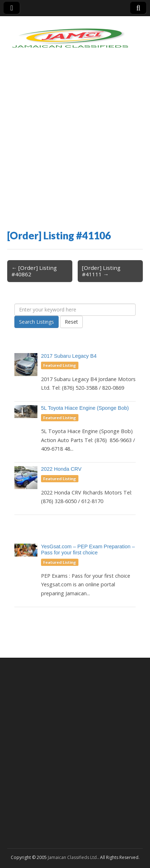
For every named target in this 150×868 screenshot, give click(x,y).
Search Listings (37, 322)
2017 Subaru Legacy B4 (69, 356)
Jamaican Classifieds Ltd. (73, 857)
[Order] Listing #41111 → (101, 271)
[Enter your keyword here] (75, 310)
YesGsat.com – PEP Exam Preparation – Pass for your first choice (88, 550)
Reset (71, 322)
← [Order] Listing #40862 (34, 271)
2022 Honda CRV (61, 469)
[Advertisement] (75, 148)
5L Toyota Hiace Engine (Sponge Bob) (85, 408)
